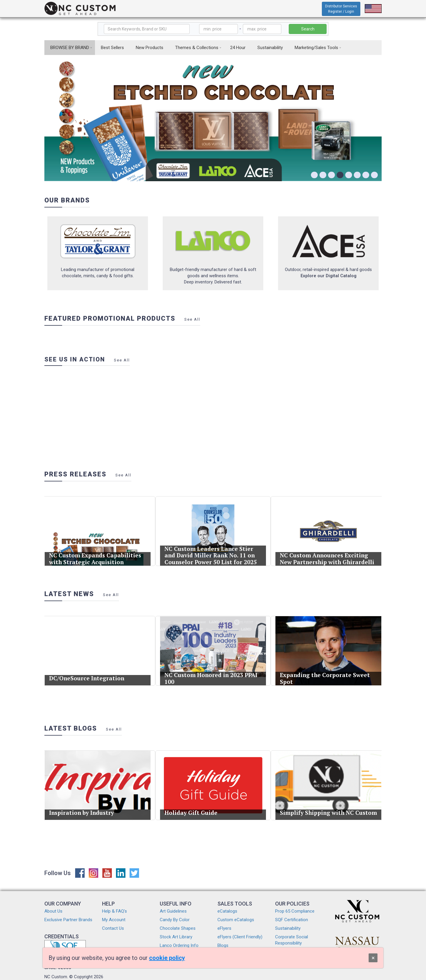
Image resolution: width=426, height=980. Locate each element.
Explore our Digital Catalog (329, 276)
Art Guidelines (173, 911)
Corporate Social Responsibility (292, 940)
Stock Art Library (176, 937)
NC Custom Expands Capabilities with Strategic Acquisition (96, 549)
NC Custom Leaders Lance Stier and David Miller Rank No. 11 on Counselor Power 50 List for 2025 (212, 547)
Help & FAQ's (114, 911)
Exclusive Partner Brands (68, 920)
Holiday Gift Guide (199, 803)
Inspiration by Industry (87, 803)
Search (308, 29)
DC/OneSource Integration (91, 669)
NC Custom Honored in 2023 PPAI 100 (212, 669)
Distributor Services (341, 9)
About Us (53, 911)
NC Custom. (56, 977)
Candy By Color (175, 920)
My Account (114, 920)
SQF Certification (292, 920)
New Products (150, 48)
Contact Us (113, 928)
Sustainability (270, 48)
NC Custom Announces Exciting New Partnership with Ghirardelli (328, 549)
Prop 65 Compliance (295, 911)
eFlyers (224, 928)
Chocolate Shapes (178, 928)
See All (192, 319)
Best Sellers (112, 48)
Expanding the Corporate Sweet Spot (326, 669)
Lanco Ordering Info (179, 945)
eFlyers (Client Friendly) (240, 937)
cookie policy (167, 958)
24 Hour (238, 48)
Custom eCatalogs (236, 920)
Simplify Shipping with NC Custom (329, 803)
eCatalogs (227, 911)
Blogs (223, 945)
